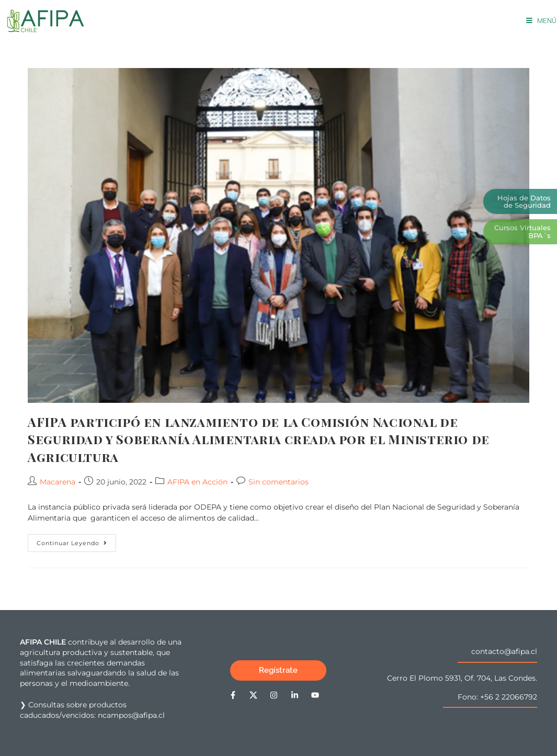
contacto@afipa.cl (504, 651)
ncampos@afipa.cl (131, 715)
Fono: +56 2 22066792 (497, 697)
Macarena (58, 482)
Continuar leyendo (76, 540)
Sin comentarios (278, 482)
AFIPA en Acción (197, 482)
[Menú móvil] (541, 21)
